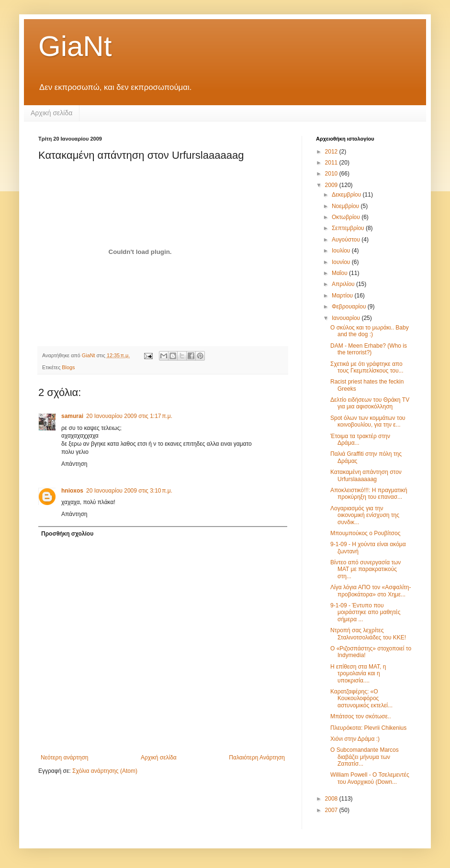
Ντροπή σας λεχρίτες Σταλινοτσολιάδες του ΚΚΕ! (368, 634)
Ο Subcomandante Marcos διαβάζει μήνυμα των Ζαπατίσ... (365, 757)
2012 (332, 152)
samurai (72, 416)
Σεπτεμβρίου (349, 228)
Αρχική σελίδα (51, 113)
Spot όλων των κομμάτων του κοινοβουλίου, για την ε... (368, 421)
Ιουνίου (342, 262)
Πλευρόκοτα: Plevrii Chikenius (368, 728)
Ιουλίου (342, 251)
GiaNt (75, 46)
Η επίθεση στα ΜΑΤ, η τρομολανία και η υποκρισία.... (358, 674)
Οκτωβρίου (347, 217)
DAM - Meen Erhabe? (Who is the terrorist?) (369, 349)
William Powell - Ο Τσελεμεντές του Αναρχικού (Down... (370, 778)
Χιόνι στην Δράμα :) (355, 739)
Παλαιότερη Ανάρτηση (257, 758)
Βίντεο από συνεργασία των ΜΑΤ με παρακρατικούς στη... (366, 569)
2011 (332, 163)
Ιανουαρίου (347, 318)
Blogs (68, 367)
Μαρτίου (343, 296)
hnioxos (72, 491)
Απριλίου (344, 284)
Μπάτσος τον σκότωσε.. (361, 716)
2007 (332, 810)
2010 (332, 174)
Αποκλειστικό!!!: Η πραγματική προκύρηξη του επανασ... (369, 494)
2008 (332, 799)
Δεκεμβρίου (347, 195)
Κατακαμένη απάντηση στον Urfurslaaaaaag (366, 475)
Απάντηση (74, 464)
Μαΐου (340, 273)
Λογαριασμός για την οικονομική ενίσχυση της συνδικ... (365, 515)
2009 (332, 185)
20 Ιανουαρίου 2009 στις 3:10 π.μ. (129, 491)
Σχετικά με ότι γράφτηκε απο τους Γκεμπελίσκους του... (367, 367)
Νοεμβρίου (346, 206)
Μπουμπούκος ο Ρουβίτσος (366, 533)
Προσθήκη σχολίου (67, 534)
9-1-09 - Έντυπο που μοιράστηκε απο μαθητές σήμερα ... (366, 612)
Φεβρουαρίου (350, 307)
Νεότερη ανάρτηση (64, 758)
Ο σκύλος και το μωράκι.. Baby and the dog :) (370, 331)
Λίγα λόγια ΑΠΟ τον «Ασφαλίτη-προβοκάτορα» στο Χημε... (371, 591)
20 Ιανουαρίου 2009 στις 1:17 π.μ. (129, 416)
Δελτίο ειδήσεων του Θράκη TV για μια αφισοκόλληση (370, 403)
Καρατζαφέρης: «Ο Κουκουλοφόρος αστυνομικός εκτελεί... (361, 698)
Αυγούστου (347, 240)
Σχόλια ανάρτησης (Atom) (105, 771)
